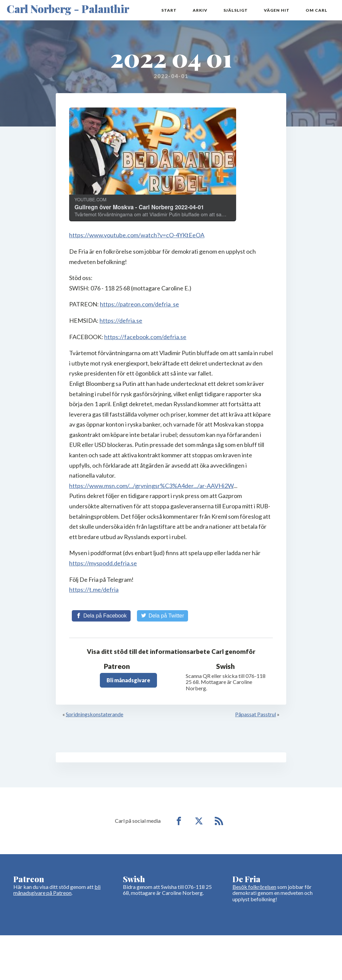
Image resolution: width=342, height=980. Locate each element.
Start (169, 10)
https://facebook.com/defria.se (145, 337)
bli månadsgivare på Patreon (57, 890)
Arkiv (200, 10)
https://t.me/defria (94, 589)
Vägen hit (277, 10)
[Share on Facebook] (101, 616)
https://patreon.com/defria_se (139, 304)
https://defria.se (121, 320)
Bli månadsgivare (128, 680)
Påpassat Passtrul (255, 714)
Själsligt (236, 10)
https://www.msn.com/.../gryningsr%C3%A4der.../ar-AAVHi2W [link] (151, 486)
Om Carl (316, 10)
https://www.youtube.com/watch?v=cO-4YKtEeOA (137, 235)
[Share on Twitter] (162, 616)
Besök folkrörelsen (254, 887)
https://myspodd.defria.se (103, 563)
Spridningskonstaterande (95, 714)
